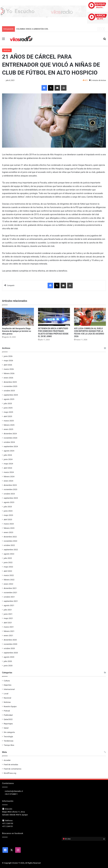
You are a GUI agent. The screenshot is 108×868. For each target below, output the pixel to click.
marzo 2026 (9, 369)
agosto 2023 (9, 502)
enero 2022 (8, 584)
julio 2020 (8, 661)
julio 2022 (8, 558)
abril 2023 (8, 519)
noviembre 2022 (10, 541)
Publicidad (8, 715)
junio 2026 (8, 356)
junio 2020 (8, 666)
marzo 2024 (9, 472)
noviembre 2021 (10, 592)
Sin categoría (9, 732)
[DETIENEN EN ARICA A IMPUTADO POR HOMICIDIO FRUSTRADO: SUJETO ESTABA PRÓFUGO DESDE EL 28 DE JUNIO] (54, 317)
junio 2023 (8, 511)
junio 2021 (8, 614)
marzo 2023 (9, 524)
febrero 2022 (9, 580)
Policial (7, 711)
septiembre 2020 (11, 653)
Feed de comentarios (13, 769)
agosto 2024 (9, 451)
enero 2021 (8, 635)
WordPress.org (10, 773)
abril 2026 (8, 365)
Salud (6, 728)
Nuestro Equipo (10, 706)
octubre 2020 (9, 648)
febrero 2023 (9, 528)
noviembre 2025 (10, 386)
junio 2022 (8, 562)
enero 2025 (8, 429)
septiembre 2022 (11, 550)
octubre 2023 (9, 494)
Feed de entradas (11, 764)
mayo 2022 (8, 567)
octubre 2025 (9, 391)
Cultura (7, 681)
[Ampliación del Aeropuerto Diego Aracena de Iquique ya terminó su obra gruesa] (18, 317)
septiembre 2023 (11, 498)
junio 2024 (8, 459)
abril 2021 (8, 623)
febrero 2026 (9, 373)
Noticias (7, 50)
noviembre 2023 (10, 489)
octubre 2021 (9, 597)
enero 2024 (8, 481)
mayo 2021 (8, 618)
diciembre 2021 (10, 588)
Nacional (7, 698)
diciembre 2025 (10, 382)
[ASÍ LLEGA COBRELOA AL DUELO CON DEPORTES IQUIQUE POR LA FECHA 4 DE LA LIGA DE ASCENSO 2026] (90, 317)
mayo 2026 (8, 360)
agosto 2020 (9, 657)
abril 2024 (8, 468)
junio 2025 (8, 408)
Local (6, 694)
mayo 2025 (8, 412)
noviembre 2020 (10, 644)
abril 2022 (8, 571)
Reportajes (8, 724)
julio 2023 (8, 507)
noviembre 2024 (10, 438)
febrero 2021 (9, 631)
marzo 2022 (9, 575)
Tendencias (9, 741)
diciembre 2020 (10, 640)
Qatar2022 (8, 719)
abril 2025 (8, 416)
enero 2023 (8, 532)
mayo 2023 (8, 515)
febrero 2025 (9, 425)
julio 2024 (8, 455)
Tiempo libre (9, 745)
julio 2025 (8, 403)
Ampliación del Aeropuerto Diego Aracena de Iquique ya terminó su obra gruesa (17, 331)
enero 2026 (8, 378)
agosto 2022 (9, 554)
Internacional (9, 689)
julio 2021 (8, 610)
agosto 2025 (9, 399)
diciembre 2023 (10, 485)
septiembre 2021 (11, 601)
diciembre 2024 (10, 434)
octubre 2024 (9, 442)
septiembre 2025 (11, 395)
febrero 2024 (9, 476)
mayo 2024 (8, 464)
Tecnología (8, 736)
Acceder (7, 760)
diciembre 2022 (10, 537)
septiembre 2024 (11, 446)
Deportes (8, 685)
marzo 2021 (9, 627)
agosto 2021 (9, 605)
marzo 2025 (9, 421)
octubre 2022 (9, 545)
